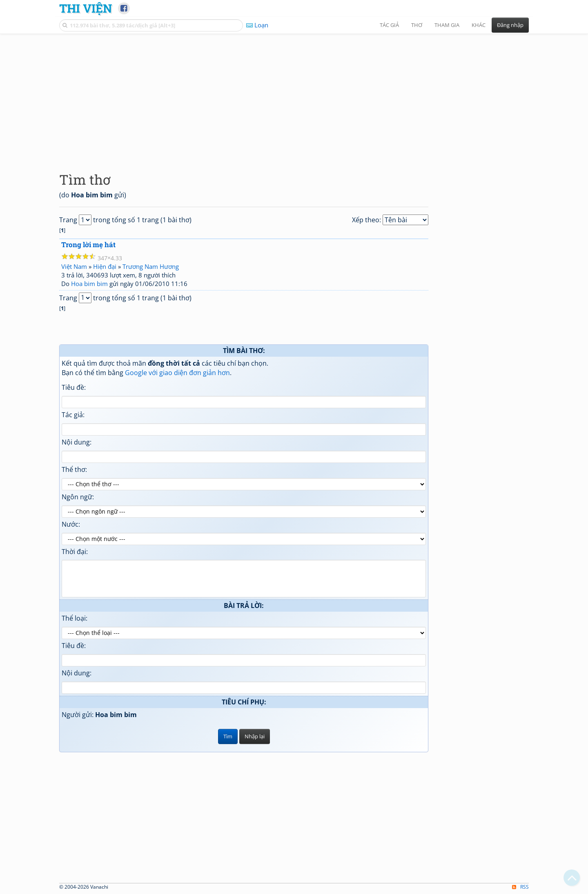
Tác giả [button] (389, 25)
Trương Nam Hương (151, 266)
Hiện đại (105, 266)
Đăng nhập (510, 25)
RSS (520, 887)
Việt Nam (74, 266)
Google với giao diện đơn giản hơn (177, 373)
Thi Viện (86, 8)
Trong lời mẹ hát (88, 245)
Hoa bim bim (89, 284)
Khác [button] (479, 25)
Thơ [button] (417, 25)
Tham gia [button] (447, 25)
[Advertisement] (294, 96)
